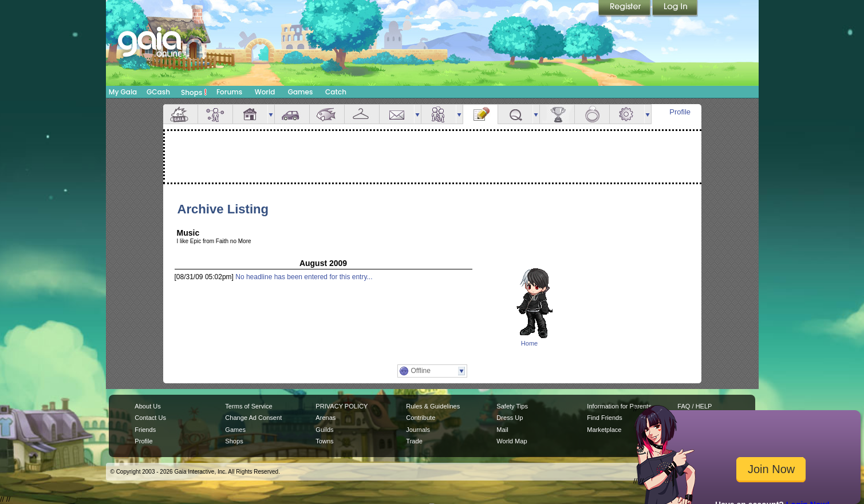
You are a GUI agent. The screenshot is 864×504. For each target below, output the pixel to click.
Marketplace (604, 430)
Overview (180, 114)
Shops (194, 92)
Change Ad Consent (253, 418)
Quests (515, 114)
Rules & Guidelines (433, 406)
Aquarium (327, 114)
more (271, 114)
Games (301, 92)
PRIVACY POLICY (342, 406)
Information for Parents (619, 406)
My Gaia (123, 92)
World (265, 92)
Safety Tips (512, 406)
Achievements (557, 114)
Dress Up (510, 418)
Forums (229, 92)
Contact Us (150, 418)
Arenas (326, 418)
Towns (324, 441)
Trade (414, 441)
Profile (680, 112)
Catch (336, 92)
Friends (439, 114)
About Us (147, 406)
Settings (627, 114)
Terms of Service (248, 406)
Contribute (421, 418)
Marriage (592, 114)
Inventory (362, 114)
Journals (418, 430)
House (250, 114)
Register (625, 9)
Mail (397, 114)
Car (292, 114)
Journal (480, 114)
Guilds (324, 430)
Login (675, 9)
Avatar (215, 114)
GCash (158, 92)
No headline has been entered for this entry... (304, 277)
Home (529, 343)
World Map (512, 441)
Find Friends (604, 418)
